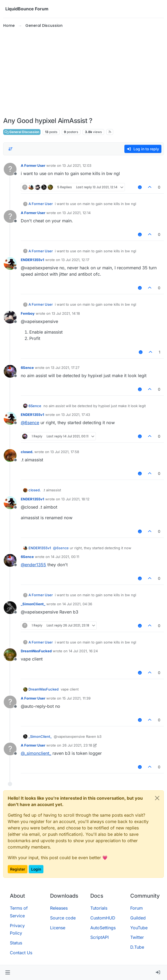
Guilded (138, 918)
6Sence (27, 368)
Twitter (137, 937)
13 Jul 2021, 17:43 (76, 415)
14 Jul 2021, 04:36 (77, 604)
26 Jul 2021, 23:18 (77, 745)
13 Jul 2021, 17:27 (65, 368)
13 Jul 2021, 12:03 (77, 165)
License (58, 928)
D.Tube (137, 947)
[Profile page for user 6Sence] (10, 371)
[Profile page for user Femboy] (10, 317)
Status (16, 943)
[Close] (157, 798)
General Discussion (22, 132)
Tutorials (99, 908)
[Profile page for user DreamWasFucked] (10, 655)
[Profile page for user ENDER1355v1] (10, 263)
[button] (8, 973)
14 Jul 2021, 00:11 (65, 557)
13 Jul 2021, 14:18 (66, 313)
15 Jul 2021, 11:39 (76, 698)
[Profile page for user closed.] (10, 455)
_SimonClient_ (33, 604)
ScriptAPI (99, 937)
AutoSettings (103, 928)
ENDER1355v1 (32, 260)
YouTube (139, 928)
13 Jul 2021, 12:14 (76, 213)
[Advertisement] (83, 73)
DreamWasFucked (36, 651)
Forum (137, 908)
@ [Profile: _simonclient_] (36, 753)
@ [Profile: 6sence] (30, 423)
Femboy (28, 313)
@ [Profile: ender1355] (33, 565)
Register (18, 869)
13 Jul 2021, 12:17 (75, 260)
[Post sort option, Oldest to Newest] (10, 149)
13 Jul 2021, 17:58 (65, 452)
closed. (27, 452)
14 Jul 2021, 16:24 (83, 651)
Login (36, 869)
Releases (59, 908)
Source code (63, 918)
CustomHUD (103, 918)
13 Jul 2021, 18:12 (75, 499)
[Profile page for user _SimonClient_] (10, 608)
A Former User (33, 165)
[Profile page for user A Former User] (10, 169)
